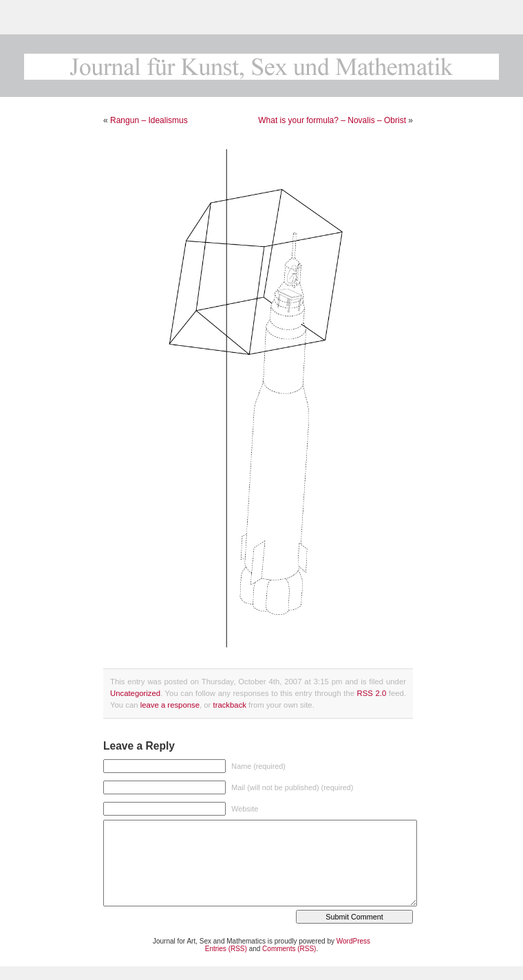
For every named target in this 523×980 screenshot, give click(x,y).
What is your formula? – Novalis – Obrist (332, 120)
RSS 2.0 (372, 693)
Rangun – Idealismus (149, 120)
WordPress (353, 941)
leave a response (170, 705)
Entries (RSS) (226, 949)
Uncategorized (135, 693)
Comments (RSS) (289, 949)
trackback (229, 705)
